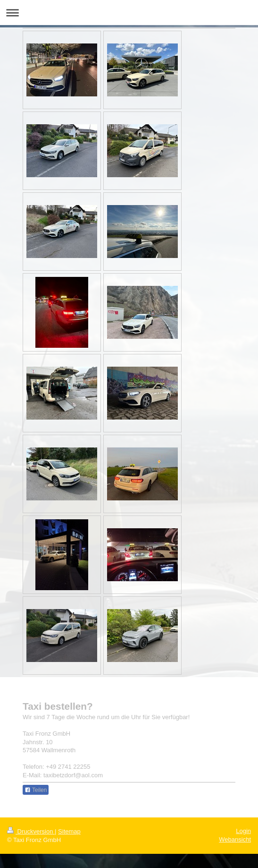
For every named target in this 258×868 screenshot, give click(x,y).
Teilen (36, 790)
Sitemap (69, 831)
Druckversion (31, 831)
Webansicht (235, 839)
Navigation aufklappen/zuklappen (129, 13)
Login (243, 831)
